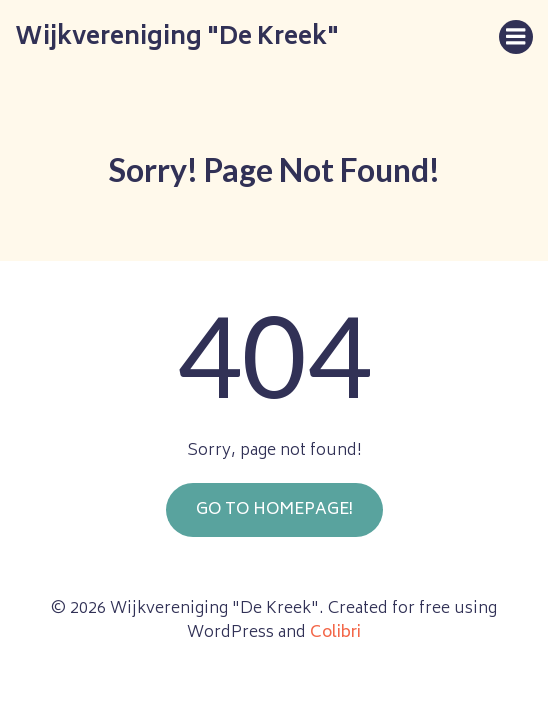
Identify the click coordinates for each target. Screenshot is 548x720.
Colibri (335, 633)
